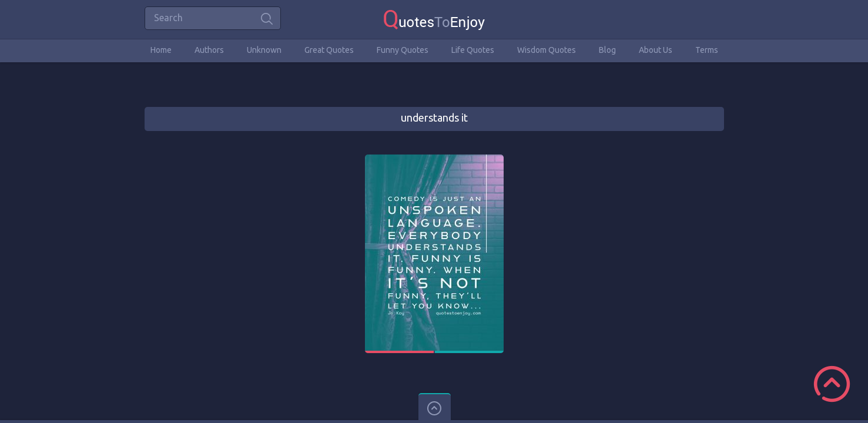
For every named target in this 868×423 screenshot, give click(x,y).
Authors (209, 50)
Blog (607, 50)
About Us (656, 50)
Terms (707, 50)
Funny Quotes (403, 50)
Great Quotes (329, 50)
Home (161, 50)
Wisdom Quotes (547, 50)
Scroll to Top (832, 384)
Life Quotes (473, 50)
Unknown (264, 50)
